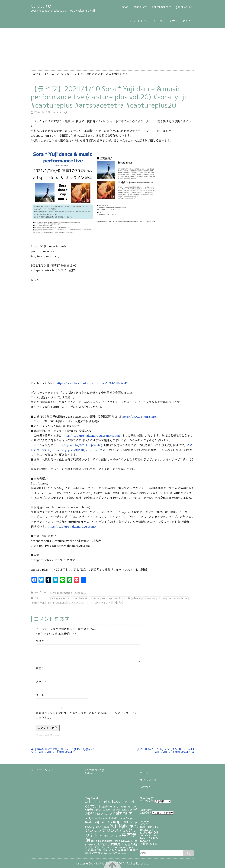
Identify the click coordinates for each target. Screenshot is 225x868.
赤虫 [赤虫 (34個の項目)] (115, 853)
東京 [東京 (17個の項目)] (96, 845)
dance (137, 598)
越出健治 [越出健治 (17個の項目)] (122, 853)
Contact (145, 787)
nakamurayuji (59, 112)
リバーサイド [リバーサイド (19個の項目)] (115, 836)
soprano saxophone (175, 598)
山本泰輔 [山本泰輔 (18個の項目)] (89, 845)
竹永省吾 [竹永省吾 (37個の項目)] (102, 850)
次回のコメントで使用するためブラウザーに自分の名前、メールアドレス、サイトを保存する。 (88, 716)
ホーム (144, 773)
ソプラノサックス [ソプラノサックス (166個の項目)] (102, 830)
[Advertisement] (48, 789)
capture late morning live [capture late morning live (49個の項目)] (119, 806)
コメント (41, 641)
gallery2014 (184, 7)
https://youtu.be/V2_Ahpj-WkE (78, 445)
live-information (62, 593)
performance (160, 7)
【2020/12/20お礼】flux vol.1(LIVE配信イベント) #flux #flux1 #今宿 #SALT (62, 751)
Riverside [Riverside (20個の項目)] (103, 818)
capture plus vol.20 (119, 598)
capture (90, 773)
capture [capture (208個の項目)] (93, 806)
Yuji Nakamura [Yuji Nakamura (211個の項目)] (124, 826)
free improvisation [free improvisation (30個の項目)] (121, 810)
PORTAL (158, 21)
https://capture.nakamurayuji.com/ (72, 527)
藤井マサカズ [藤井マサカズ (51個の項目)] (94, 853)
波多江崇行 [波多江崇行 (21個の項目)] (123, 848)
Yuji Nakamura (56, 603)
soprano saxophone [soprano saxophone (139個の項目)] (112, 821)
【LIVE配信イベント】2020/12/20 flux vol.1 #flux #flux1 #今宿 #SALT (165, 751)
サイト (40, 695)
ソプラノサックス (78, 603)
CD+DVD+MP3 (136, 21)
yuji (42, 603)
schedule (139, 7)
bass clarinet (80, 598)
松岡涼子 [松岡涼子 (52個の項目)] (104, 844)
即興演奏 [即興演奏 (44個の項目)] (124, 841)
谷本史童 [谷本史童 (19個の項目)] (108, 853)
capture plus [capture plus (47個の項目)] (94, 809)
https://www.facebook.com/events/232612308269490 (93, 383)
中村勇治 (118, 603)
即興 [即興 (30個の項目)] (115, 841)
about (186, 21)
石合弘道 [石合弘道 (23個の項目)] (92, 850)
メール (41, 682)
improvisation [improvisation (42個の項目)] (104, 813)
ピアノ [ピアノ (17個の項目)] (106, 836)
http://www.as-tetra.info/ (140, 417)
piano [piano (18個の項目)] (96, 818)
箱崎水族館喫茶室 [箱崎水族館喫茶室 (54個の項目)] (120, 850)
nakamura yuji (152, 598)
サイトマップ (148, 780)
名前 (40, 668)
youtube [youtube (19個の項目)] (105, 827)
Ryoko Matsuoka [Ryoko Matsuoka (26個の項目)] (117, 818)
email (174, 21)
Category (146, 813)
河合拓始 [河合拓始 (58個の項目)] (131, 844)
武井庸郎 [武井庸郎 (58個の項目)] (117, 844)
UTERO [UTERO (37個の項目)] (97, 827)
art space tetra (60, 598)
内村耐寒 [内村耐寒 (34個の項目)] (107, 841)
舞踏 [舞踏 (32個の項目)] (136, 850)
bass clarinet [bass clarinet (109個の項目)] (123, 802)
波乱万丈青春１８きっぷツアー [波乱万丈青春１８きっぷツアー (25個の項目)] (101, 847)
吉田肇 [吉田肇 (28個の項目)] (134, 841)
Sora (35, 603)
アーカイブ (147, 801)
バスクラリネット (101, 603)
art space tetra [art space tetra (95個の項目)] (98, 802)
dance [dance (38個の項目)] (106, 810)
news (125, 7)
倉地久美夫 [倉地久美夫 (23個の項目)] (96, 841)
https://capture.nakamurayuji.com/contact (92, 436)
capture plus (97, 598)
